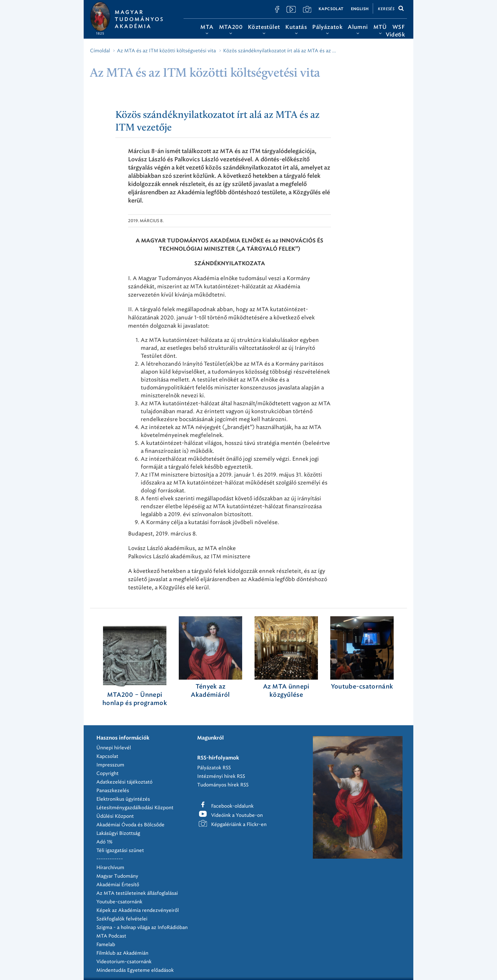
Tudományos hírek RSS (223, 785)
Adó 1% (104, 842)
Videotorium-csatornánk (124, 962)
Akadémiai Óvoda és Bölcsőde (130, 825)
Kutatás (296, 27)
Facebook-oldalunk (232, 806)
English (360, 9)
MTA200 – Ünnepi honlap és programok (135, 699)
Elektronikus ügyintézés (123, 799)
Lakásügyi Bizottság (118, 833)
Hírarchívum (110, 868)
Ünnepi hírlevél (114, 748)
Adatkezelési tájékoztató (124, 782)
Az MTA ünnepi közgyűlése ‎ (286, 691)
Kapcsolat (331, 9)
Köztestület (264, 27)
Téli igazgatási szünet (120, 850)
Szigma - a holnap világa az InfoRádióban (142, 927)
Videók (395, 35)
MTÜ (380, 27)
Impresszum (110, 765)
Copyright (107, 773)
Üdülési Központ (115, 816)
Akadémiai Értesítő (118, 885)
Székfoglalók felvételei (122, 919)
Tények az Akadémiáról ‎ (210, 691)
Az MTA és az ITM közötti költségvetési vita (166, 51)
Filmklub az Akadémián (122, 953)
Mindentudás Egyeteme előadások (135, 970)
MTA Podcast (111, 936)
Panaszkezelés (113, 791)
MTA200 (231, 27)
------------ (110, 859)
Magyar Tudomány (117, 876)
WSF (399, 27)
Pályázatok (327, 27)
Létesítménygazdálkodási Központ (135, 808)
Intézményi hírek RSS (221, 776)
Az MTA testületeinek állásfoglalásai (137, 893)
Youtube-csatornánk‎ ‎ (362, 687)
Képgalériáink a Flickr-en (239, 824)
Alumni (358, 27)
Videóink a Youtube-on (237, 815)
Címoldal (100, 51)
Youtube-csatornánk (119, 902)
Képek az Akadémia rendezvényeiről (138, 910)
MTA (207, 27)
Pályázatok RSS (214, 768)
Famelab (106, 945)
